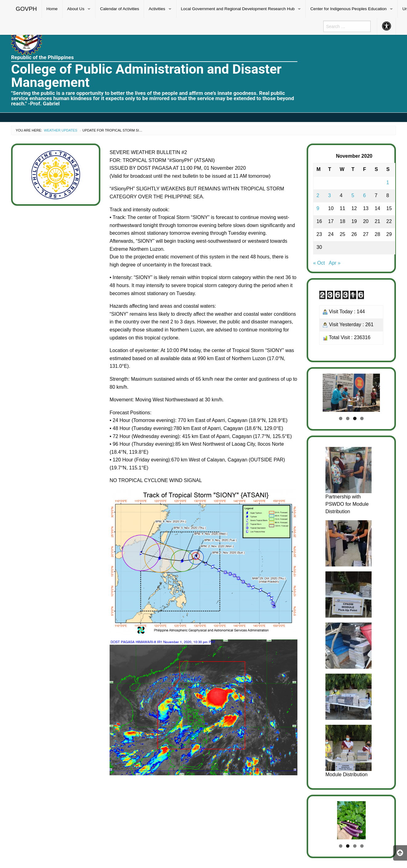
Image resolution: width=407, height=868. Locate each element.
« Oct (319, 263)
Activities (157, 9)
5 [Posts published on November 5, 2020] (353, 195)
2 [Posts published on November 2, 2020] (318, 195)
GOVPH (26, 9)
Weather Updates (61, 130)
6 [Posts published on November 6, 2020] (364, 195)
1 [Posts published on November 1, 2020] (388, 183)
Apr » (335, 263)
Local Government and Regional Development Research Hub (238, 9)
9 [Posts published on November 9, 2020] (318, 208)
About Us (76, 9)
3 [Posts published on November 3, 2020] (330, 195)
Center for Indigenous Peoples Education (349, 9)
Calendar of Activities (120, 9)
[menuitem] (26, 9)
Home (52, 9)
